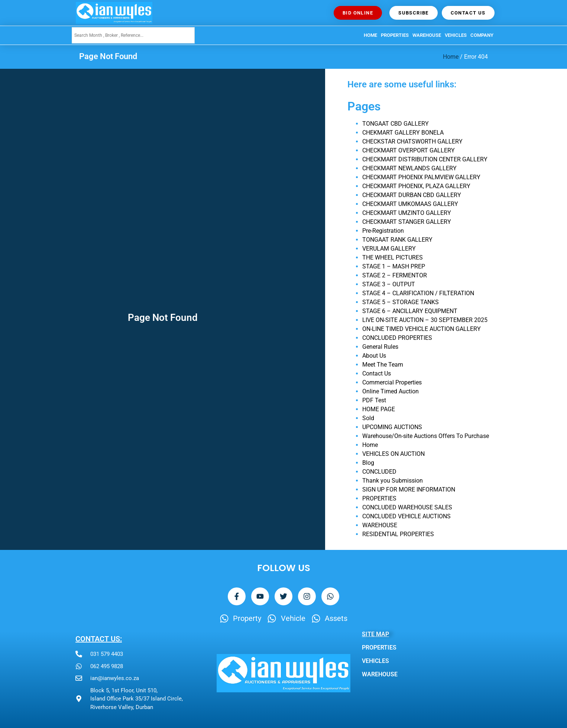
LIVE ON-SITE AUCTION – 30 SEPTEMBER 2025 (425, 320)
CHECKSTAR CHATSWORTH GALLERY (412, 141)
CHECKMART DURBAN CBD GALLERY (412, 195)
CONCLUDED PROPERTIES (397, 338)
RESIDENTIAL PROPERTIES (398, 534)
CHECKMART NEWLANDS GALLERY (409, 168)
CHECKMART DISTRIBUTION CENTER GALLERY (425, 159)
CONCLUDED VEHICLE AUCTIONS (406, 516)
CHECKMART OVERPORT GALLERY (409, 150)
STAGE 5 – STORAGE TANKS (401, 302)
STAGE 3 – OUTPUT (389, 284)
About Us (374, 356)
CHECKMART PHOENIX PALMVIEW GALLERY (421, 177)
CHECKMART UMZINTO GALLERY (407, 213)
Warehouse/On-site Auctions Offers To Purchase (426, 436)
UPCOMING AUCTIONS (392, 427)
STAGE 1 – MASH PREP (394, 266)
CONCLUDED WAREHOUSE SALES (407, 507)
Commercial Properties (392, 382)
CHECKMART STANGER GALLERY (407, 222)
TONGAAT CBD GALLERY (396, 124)
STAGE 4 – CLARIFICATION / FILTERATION (418, 293)
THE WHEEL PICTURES (393, 257)
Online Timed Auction (391, 391)
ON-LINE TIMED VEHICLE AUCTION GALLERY (422, 329)
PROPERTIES (395, 35)
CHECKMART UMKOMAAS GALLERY (410, 204)
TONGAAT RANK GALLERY (397, 240)
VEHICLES (456, 35)
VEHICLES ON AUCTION (393, 454)
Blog (368, 463)
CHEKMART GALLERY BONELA (403, 133)
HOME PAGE (379, 409)
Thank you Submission (393, 481)
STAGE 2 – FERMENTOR (395, 275)
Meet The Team (383, 365)
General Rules (380, 347)
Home (451, 57)
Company (482, 35)
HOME (370, 35)
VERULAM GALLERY (389, 249)
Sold (368, 418)
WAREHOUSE (427, 35)
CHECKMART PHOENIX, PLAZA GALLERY (416, 186)
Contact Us (377, 373)
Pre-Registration (383, 231)
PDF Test (374, 400)
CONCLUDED (379, 472)
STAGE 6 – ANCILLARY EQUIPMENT (410, 311)
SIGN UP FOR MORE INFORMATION (409, 489)
